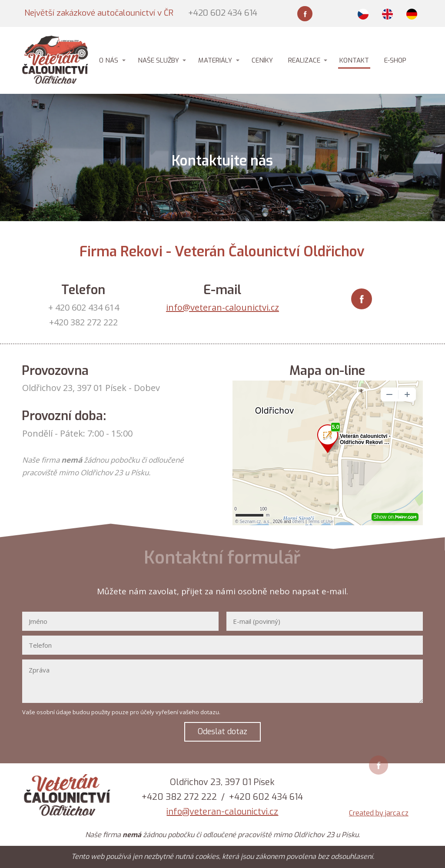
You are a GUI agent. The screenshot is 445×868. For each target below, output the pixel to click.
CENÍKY (262, 60)
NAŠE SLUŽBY (158, 60)
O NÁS (109, 60)
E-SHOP (395, 60)
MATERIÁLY (215, 60)
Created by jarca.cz (379, 813)
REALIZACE (304, 60)
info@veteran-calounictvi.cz (222, 307)
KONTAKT (354, 60)
